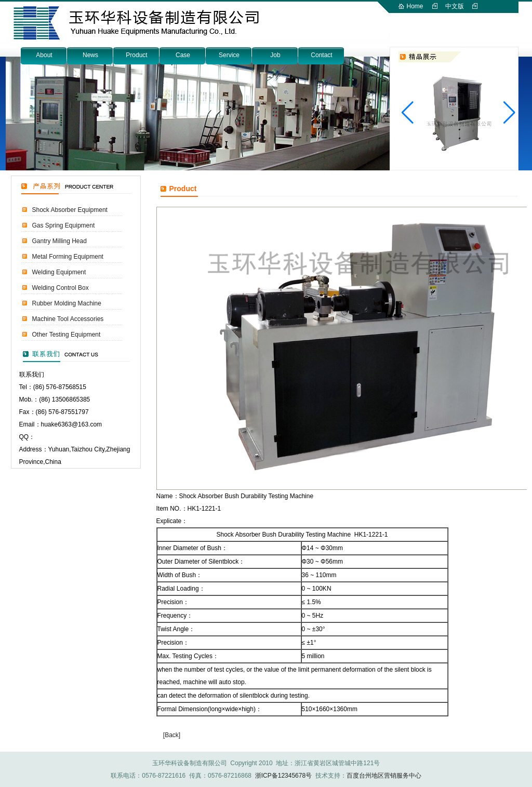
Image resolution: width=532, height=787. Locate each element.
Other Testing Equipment (66, 335)
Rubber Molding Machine (67, 303)
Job (275, 55)
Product (136, 55)
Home (415, 6)
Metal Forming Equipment (68, 257)
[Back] (172, 735)
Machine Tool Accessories (68, 319)
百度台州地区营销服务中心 (384, 776)
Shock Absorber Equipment (70, 210)
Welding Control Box (61, 288)
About (44, 55)
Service (229, 55)
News (90, 55)
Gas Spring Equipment (64, 225)
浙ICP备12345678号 (283, 776)
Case (183, 55)
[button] (509, 113)
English (417, 19)
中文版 (455, 6)
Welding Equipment (59, 272)
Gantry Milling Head (59, 241)
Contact (321, 55)
